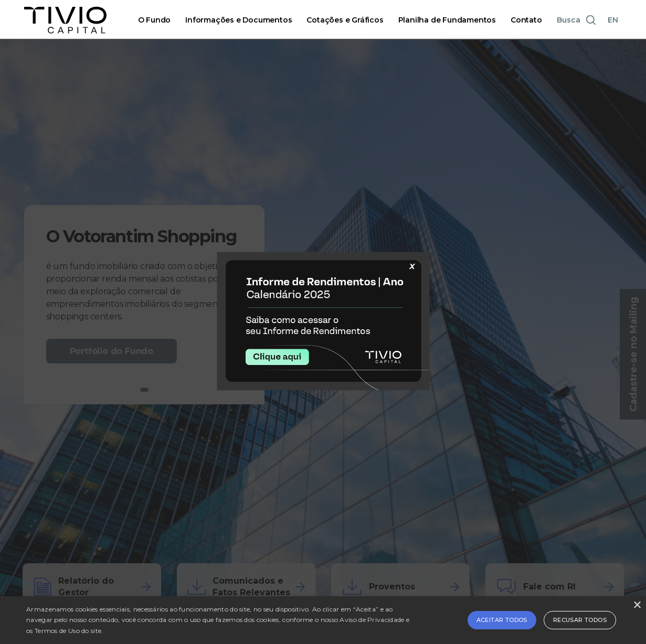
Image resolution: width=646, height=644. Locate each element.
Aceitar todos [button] (502, 620)
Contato (526, 20)
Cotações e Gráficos (345, 20)
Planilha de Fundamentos (447, 20)
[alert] (323, 620)
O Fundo (155, 20)
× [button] (637, 605)
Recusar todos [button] (580, 620)
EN (613, 20)
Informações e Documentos (239, 20)
